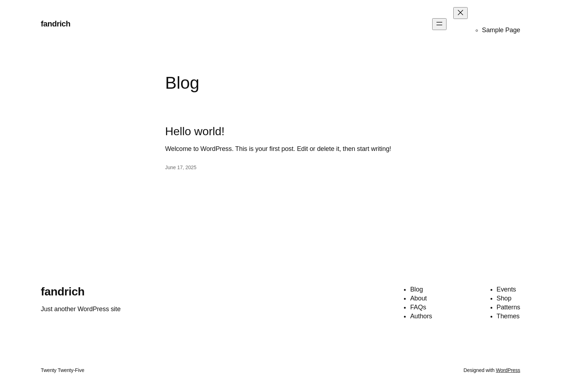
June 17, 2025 (181, 167)
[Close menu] (460, 13)
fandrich (56, 24)
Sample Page (501, 30)
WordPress (508, 370)
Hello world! (195, 131)
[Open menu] (439, 24)
